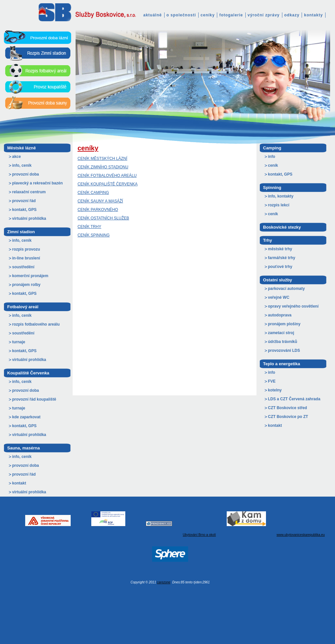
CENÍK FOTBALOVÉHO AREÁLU (107, 176)
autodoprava (280, 315)
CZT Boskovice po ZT (288, 417)
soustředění (23, 267)
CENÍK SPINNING (94, 235)
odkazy (292, 15)
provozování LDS (284, 350)
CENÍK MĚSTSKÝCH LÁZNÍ (102, 159)
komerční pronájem (30, 276)
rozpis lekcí (279, 205)
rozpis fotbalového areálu (36, 324)
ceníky (208, 15)
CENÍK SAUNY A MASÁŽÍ (100, 201)
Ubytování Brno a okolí (199, 535)
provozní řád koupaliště (34, 399)
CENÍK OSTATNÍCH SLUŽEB (103, 218)
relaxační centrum (29, 192)
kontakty (313, 15)
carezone (164, 582)
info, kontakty (281, 196)
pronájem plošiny (284, 324)
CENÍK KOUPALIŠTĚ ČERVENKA (108, 184)
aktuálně (153, 15)
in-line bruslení (26, 258)
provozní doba (26, 174)
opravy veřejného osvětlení (293, 306)
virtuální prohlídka (29, 218)
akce (17, 157)
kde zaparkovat (26, 417)
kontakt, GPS (24, 210)
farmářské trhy (282, 258)
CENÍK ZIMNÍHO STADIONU (103, 167)
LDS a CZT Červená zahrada (294, 399)
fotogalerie (231, 15)
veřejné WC (279, 297)
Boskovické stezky (282, 227)
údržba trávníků (282, 342)
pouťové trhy (280, 267)
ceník (273, 165)
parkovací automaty (286, 289)
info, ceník (22, 165)
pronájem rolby (26, 285)
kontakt (19, 483)
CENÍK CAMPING (93, 193)
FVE (272, 381)
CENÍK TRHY (89, 227)
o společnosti (181, 15)
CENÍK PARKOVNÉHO (98, 210)
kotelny (275, 390)
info (272, 157)
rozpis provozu (26, 249)
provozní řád (24, 201)
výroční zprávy (264, 15)
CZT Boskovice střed (287, 408)
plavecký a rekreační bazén (37, 183)
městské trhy (280, 249)
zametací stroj (281, 333)
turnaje (19, 342)
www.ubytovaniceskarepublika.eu (300, 535)
